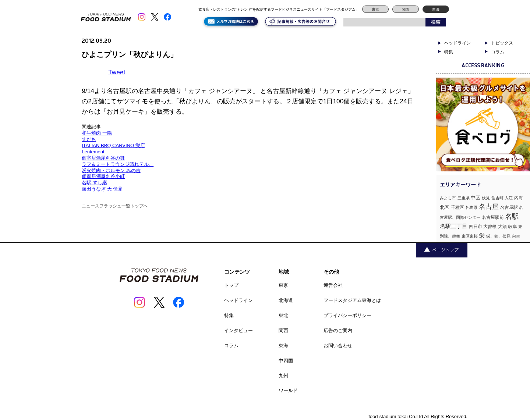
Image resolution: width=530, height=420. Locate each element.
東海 (436, 9)
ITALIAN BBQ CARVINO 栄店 (113, 145)
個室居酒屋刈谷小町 (103, 176)
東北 (283, 315)
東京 (375, 9)
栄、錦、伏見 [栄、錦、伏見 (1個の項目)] (498, 236)
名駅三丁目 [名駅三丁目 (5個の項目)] (454, 226)
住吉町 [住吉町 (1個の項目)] (497, 198)
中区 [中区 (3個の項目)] (476, 198)
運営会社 (333, 285)
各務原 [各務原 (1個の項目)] (471, 207)
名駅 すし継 (94, 183)
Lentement (93, 152)
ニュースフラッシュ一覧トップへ (115, 206)
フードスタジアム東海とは (352, 300)
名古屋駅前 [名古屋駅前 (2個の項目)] (493, 217)
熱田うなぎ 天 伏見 (102, 189)
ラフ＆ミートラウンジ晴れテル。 (118, 164)
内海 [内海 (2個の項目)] (519, 198)
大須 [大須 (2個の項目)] (502, 227)
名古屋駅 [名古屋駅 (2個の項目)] (509, 207)
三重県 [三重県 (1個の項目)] (464, 198)
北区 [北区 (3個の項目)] (445, 207)
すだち (89, 139)
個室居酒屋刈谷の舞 (103, 158)
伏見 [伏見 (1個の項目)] (486, 198)
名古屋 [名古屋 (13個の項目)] (489, 207)
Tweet (117, 72)
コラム (498, 52)
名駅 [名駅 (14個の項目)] (512, 216)
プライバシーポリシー (347, 315)
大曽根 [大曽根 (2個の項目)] (490, 227)
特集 (449, 52)
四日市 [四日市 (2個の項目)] (476, 227)
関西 (406, 9)
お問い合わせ (338, 346)
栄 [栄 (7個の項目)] (482, 235)
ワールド (288, 390)
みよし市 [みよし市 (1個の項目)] (448, 198)
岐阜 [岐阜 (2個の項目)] (513, 227)
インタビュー (239, 330)
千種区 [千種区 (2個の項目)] (457, 207)
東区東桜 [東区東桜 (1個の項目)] (470, 236)
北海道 (286, 300)
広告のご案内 (338, 330)
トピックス (502, 43)
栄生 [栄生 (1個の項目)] (516, 236)
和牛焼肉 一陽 (97, 133)
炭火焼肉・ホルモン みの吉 (111, 170)
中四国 (286, 361)
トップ (231, 285)
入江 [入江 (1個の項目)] (509, 198)
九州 (283, 376)
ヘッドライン (457, 43)
